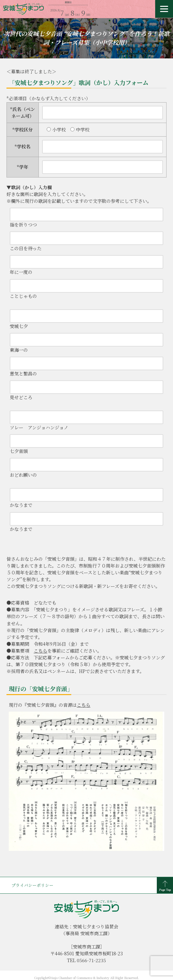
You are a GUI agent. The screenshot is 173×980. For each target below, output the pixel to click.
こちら (40, 651)
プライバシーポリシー (32, 885)
